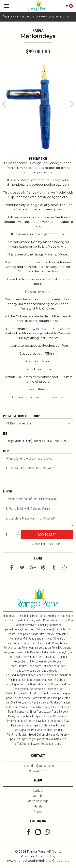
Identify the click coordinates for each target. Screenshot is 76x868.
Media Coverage (38, 801)
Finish (7, 491)
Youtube (38, 796)
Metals (38, 806)
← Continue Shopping (47, 544)
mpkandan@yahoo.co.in (38, 766)
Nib (5, 434)
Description (38, 159)
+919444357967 (38, 771)
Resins (38, 812)
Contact (38, 791)
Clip (6, 451)
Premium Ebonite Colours (22, 416)
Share (38, 558)
